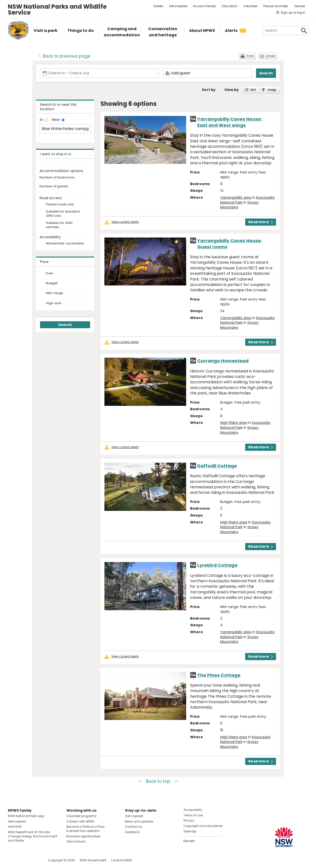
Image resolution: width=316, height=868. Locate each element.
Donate (189, 841)
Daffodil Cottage (217, 466)
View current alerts (125, 222)
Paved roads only (60, 205)
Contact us (133, 827)
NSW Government (93, 860)
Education (230, 6)
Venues (300, 6)
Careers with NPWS (80, 821)
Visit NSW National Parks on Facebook (12, 860)
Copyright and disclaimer (203, 826)
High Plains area (234, 423)
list (253, 90)
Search (266, 73)
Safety (158, 6)
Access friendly (205, 6)
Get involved (76, 841)
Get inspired (178, 6)
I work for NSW (121, 860)
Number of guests (54, 186)
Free (49, 273)
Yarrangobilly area (236, 197)
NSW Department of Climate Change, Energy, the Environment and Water (33, 836)
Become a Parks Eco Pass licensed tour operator (86, 829)
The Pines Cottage (219, 675)
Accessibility (193, 810)
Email (270, 56)
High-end (54, 303)
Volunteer (250, 6)
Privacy (189, 820)
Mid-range (55, 293)
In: (42, 120)
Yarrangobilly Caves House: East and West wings (230, 122)
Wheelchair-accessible (65, 244)
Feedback (132, 832)
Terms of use (193, 815)
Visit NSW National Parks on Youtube (34, 860)
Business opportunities (83, 836)
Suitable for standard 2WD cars (63, 214)
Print (250, 56)
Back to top (158, 781)
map (272, 90)
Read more (261, 222)
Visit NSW (15, 827)
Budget (52, 283)
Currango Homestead (223, 361)
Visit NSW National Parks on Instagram (23, 860)
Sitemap (190, 831)
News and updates (139, 821)
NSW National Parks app (26, 816)
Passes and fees (276, 6)
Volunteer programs (81, 816)
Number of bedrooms (57, 178)
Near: (57, 120)
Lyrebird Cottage (217, 565)
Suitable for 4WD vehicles (59, 225)
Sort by (209, 90)
